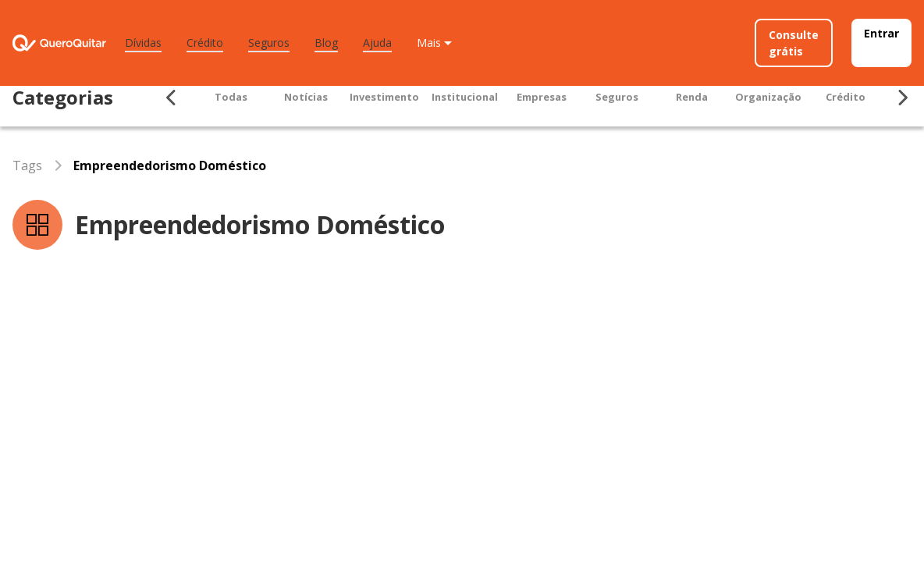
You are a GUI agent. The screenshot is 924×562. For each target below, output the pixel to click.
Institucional (465, 97)
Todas (231, 97)
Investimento (384, 97)
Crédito (205, 43)
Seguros (269, 43)
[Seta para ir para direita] (902, 98)
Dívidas (143, 43)
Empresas (542, 97)
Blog (326, 43)
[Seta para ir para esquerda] (172, 98)
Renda (692, 97)
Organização (768, 97)
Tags (27, 165)
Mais (429, 43)
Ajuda (377, 43)
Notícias (306, 97)
